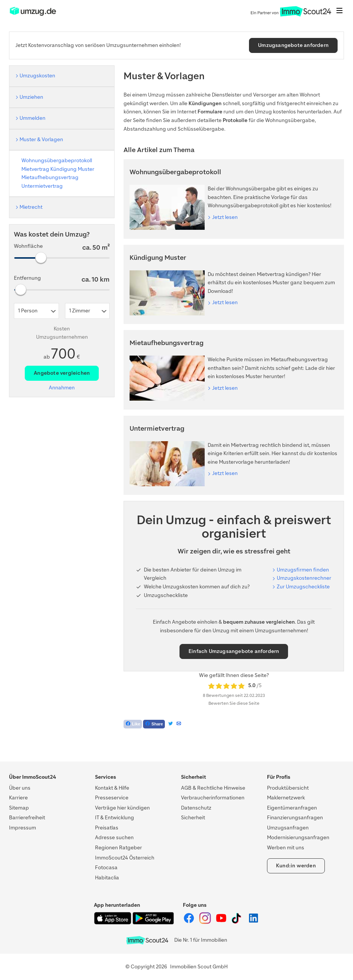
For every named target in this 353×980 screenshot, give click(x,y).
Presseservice (112, 798)
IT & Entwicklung (115, 818)
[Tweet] (170, 724)
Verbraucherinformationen (213, 798)
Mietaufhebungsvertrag (50, 177)
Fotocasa (106, 868)
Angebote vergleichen (62, 373)
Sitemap (19, 808)
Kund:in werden (296, 866)
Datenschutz (196, 808)
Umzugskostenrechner (304, 578)
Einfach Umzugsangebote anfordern (234, 651)
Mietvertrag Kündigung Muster (58, 169)
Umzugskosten (37, 76)
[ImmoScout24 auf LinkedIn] (253, 922)
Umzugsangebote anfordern (293, 45)
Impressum (23, 828)
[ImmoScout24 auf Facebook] (189, 922)
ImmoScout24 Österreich (125, 858)
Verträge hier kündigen (122, 808)
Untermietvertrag (42, 186)
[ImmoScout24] (33, 15)
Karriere (18, 798)
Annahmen (62, 388)
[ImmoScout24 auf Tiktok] (238, 922)
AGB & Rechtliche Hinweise (213, 788)
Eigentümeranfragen (292, 808)
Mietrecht (31, 207)
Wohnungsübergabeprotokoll (57, 161)
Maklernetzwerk (286, 798)
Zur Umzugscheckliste (303, 587)
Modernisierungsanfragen (298, 838)
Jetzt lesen (225, 217)
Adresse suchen (114, 838)
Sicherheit (193, 818)
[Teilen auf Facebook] (154, 724)
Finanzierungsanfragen (295, 818)
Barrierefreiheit (27, 818)
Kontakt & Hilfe (112, 788)
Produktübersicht (288, 788)
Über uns (20, 788)
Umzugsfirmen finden (303, 570)
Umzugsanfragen (288, 828)
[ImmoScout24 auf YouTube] (222, 922)
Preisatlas (107, 828)
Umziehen (31, 97)
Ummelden (32, 118)
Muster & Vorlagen (41, 139)
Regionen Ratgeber (118, 848)
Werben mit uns (286, 848)
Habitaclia (107, 878)
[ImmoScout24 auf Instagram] (206, 922)
